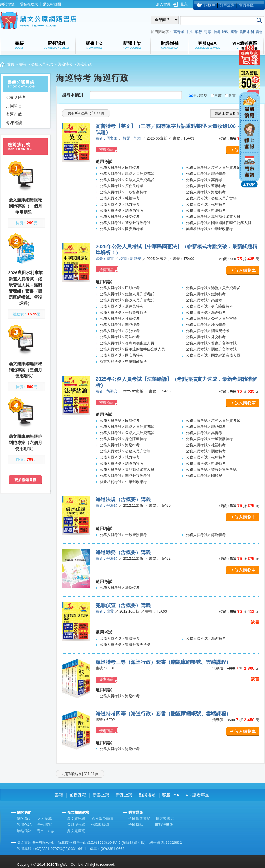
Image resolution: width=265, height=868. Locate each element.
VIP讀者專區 (197, 795)
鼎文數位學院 (103, 819)
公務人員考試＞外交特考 (120, 217)
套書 (232, 95)
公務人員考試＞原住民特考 (121, 186)
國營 (234, 32)
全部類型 (200, 95)
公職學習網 (100, 825)
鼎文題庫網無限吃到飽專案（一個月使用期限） (25, 206)
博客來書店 (165, 819)
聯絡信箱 (24, 831)
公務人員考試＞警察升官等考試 (125, 223)
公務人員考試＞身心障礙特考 (209, 306)
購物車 (210, 5)
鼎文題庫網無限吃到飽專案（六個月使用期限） (25, 442)
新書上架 (101, 795)
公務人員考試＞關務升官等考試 (211, 349)
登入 (184, 4)
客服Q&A (171, 795)
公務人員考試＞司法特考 (206, 210)
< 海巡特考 (16, 97)
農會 (259, 32)
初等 (207, 32)
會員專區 (246, 5)
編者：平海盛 (106, 505)
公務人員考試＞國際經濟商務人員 (213, 355)
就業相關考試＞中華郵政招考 (209, 229)
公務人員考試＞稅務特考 (206, 204)
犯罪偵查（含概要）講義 (123, 605)
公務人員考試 (42, 64)
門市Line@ (45, 831)
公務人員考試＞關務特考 (120, 325)
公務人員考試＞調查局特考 (121, 210)
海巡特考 (65, 64)
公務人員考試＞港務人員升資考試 (213, 168)
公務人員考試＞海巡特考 (206, 192)
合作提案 (45, 825)
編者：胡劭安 (106, 391)
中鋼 (216, 32)
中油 (189, 32)
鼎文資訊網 (76, 819)
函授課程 (78, 795)
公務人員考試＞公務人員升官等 (211, 198)
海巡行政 (14, 114)
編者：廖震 (105, 259)
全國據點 (136, 825)
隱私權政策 (29, 4)
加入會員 (163, 4)
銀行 (198, 32)
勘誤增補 (147, 795)
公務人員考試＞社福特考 (120, 198)
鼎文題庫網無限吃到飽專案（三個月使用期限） (25, 370)
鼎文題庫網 (76, 831)
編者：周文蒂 (106, 138)
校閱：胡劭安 (130, 259)
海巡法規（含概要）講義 (123, 499)
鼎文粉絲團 (52, 4)
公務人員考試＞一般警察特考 (123, 192)
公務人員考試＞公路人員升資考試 (127, 180)
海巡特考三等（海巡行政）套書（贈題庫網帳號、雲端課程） (163, 662)
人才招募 (45, 819)
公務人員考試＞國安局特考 (121, 229)
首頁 (11, 64)
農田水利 (247, 32)
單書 (218, 95)
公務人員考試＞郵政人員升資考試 (127, 300)
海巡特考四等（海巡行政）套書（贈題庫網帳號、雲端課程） (163, 714)
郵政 (225, 32)
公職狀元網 (76, 825)
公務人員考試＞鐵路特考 (206, 174)
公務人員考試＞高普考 (204, 180)
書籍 (23, 64)
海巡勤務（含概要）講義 (123, 552)
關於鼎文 (24, 819)
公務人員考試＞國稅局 (204, 476)
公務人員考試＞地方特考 (120, 204)
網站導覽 (8, 4)
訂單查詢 (227, 5)
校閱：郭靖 (132, 138)
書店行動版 (164, 825)
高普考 (179, 32)
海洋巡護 (14, 122)
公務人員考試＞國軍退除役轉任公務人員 (218, 223)
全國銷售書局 (139, 819)
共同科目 (14, 106)
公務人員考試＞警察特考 (206, 186)
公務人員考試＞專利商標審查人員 (213, 217)
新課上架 (124, 795)
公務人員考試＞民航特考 (120, 168)
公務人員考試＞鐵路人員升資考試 (127, 174)
